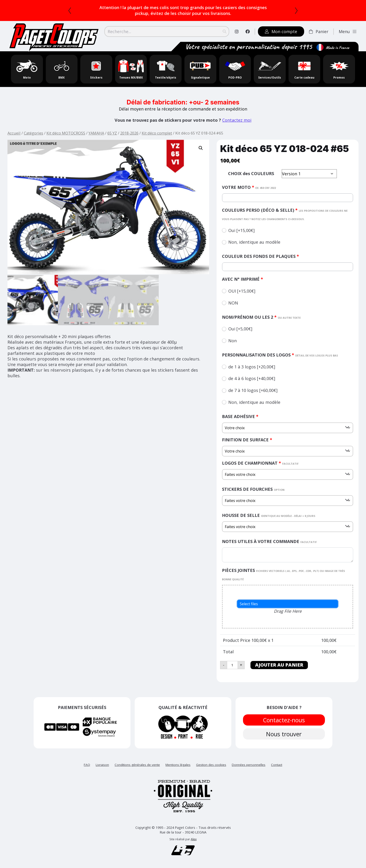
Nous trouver (284, 734)
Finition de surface (247, 440)
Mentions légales (178, 765)
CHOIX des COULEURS (251, 173)
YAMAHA (96, 133)
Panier (319, 31)
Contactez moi (237, 120)
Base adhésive (240, 416)
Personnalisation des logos (280, 355)
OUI (242, 291)
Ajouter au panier (279, 665)
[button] (201, 148)
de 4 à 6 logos (252, 378)
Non (232, 341)
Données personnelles (249, 765)
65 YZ (112, 133)
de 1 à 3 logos (252, 367)
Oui (241, 230)
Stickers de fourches (253, 489)
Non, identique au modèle (254, 242)
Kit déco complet (157, 133)
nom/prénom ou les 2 (261, 317)
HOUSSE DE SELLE (269, 515)
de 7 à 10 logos (253, 390)
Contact (277, 765)
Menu (348, 31)
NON (233, 303)
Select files (249, 604)
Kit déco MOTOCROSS (66, 133)
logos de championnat (260, 463)
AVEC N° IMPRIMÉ (243, 279)
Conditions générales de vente (137, 765)
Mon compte (281, 31)
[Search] (167, 31)
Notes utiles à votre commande (269, 541)
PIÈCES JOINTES (283, 574)
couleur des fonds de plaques (260, 256)
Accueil (14, 133)
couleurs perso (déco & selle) (285, 214)
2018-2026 (129, 133)
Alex (194, 839)
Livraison (102, 765)
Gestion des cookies (211, 765)
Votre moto (249, 187)
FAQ (87, 765)
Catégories (33, 133)
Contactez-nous (284, 720)
